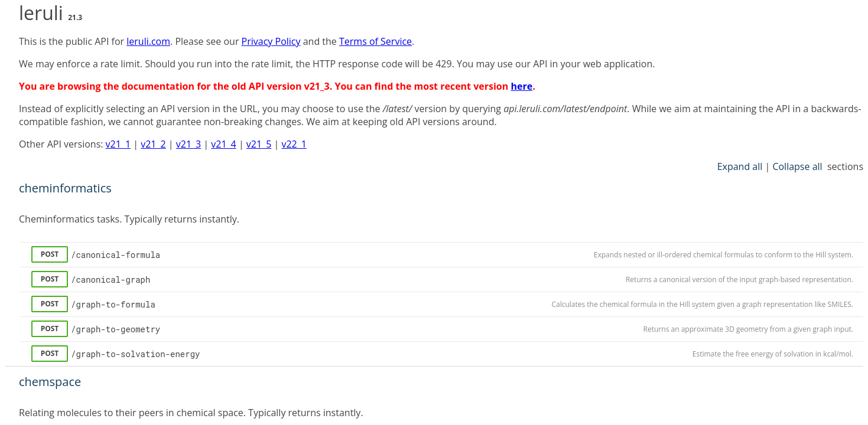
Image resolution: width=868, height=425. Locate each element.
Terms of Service (376, 41)
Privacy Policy (271, 41)
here (521, 86)
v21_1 (118, 144)
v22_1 (294, 144)
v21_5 (259, 144)
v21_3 (188, 144)
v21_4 (223, 144)
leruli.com (148, 41)
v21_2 (153, 144)
